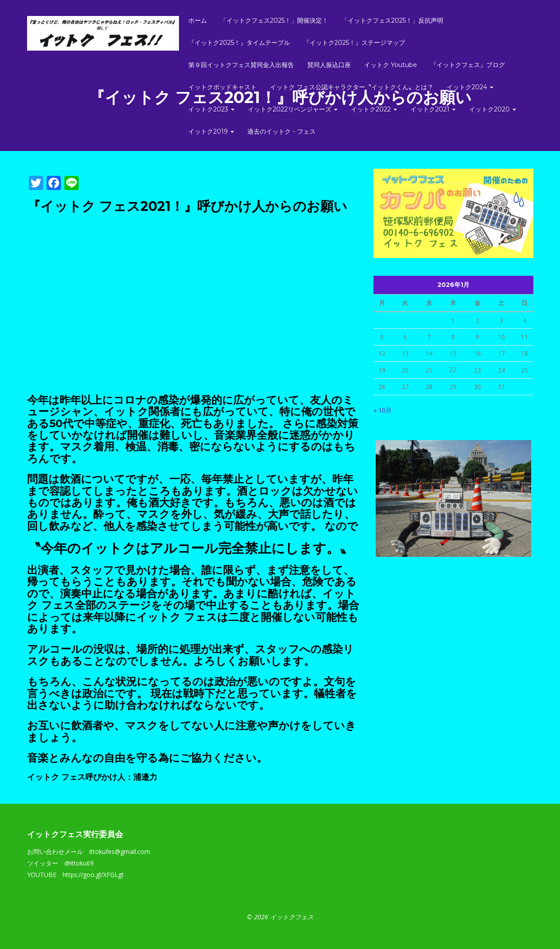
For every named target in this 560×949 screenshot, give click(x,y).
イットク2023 (211, 109)
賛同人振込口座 (329, 65)
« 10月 (383, 410)
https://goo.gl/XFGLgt (93, 875)
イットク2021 (433, 109)
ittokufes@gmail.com (120, 852)
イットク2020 (492, 109)
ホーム (198, 20)
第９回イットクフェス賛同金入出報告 (241, 65)
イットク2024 (470, 87)
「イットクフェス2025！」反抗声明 (392, 20)
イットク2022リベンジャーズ (293, 109)
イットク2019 (211, 131)
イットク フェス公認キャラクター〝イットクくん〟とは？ (352, 87)
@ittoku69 (79, 863)
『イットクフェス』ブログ (468, 65)
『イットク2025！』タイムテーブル (239, 43)
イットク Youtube (391, 65)
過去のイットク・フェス (282, 131)
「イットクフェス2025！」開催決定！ (274, 20)
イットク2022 (374, 109)
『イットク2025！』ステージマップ (354, 43)
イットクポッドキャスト (222, 87)
